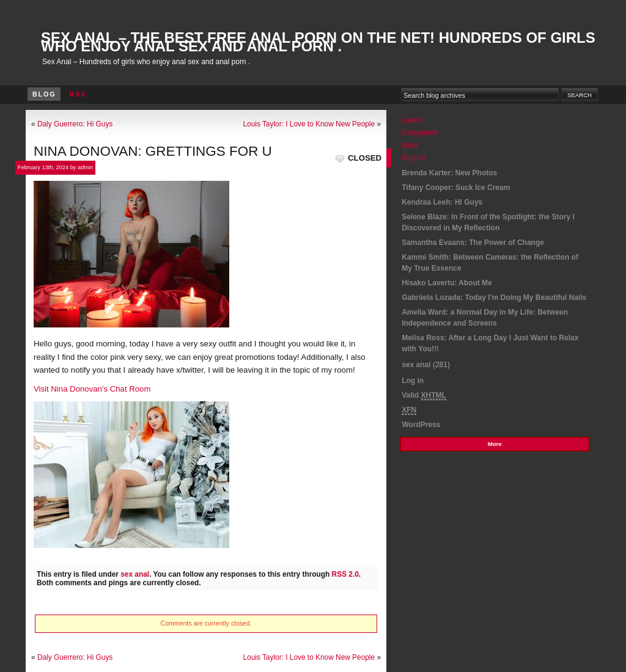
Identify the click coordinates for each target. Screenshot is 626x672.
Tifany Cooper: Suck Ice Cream (456, 188)
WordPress (421, 425)
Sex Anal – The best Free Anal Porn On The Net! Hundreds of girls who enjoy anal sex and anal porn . (318, 42)
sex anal (135, 574)
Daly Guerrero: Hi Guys (75, 124)
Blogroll (414, 158)
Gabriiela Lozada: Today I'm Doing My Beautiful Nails (494, 298)
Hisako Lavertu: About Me (447, 283)
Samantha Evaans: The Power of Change (473, 243)
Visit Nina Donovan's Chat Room (92, 389)
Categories (419, 133)
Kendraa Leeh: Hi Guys (442, 202)
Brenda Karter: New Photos (449, 173)
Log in (413, 381)
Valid (424, 396)
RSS (78, 94)
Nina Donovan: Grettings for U (153, 151)
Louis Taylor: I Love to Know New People (309, 124)
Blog (44, 94)
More (495, 444)
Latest (412, 120)
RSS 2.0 (345, 574)
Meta (410, 145)
